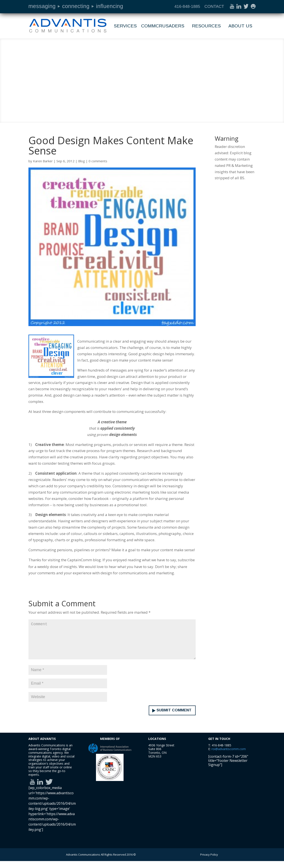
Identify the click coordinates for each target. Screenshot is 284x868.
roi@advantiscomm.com (229, 756)
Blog (82, 161)
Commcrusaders (163, 26)
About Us (240, 26)
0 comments (98, 161)
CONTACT (214, 6)
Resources (206, 26)
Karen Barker (43, 161)
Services (125, 26)
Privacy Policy (209, 861)
